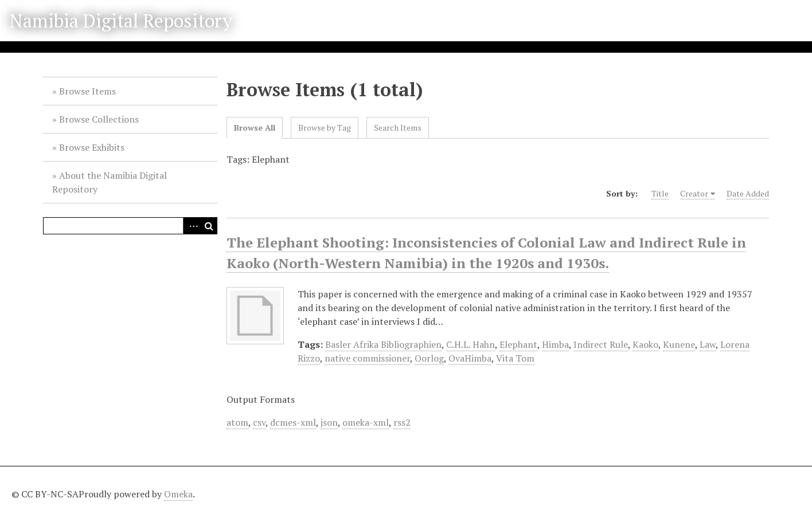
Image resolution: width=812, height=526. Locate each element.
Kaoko (645, 344)
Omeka (178, 494)
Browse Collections (99, 119)
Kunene (679, 344)
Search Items (398, 127)
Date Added (748, 193)
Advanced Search (192, 226)
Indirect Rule (601, 344)
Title (660, 193)
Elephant (518, 344)
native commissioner (367, 358)
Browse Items (87, 91)
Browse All (255, 127)
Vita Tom (515, 358)
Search (209, 226)
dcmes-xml (293, 422)
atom (237, 422)
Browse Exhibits (92, 147)
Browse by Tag (325, 127)
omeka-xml (366, 422)
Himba (555, 344)
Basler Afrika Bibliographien (383, 344)
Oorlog (429, 358)
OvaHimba (470, 358)
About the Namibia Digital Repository (110, 182)
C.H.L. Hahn (471, 344)
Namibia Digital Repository (121, 21)
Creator (694, 193)
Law (708, 344)
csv (259, 422)
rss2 (402, 422)
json (329, 422)
